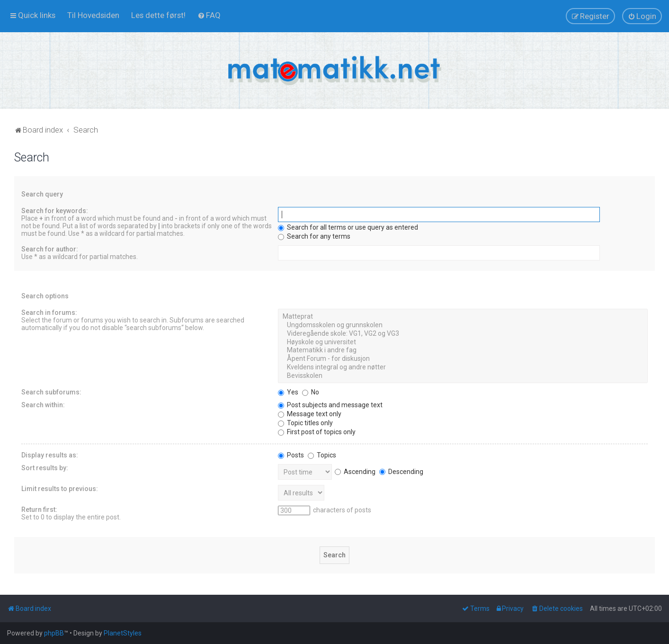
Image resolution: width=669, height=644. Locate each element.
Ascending (355, 472)
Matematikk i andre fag (463, 350)
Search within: (43, 405)
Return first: (39, 510)
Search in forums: (49, 313)
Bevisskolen (463, 376)
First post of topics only (317, 432)
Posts (291, 455)
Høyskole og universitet (463, 342)
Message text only (310, 414)
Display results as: (50, 455)
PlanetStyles (123, 633)
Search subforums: (51, 392)
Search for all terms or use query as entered (348, 227)
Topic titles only (305, 423)
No (311, 392)
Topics (322, 455)
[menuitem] (93, 15)
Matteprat (463, 317)
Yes (288, 392)
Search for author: (50, 249)
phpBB (54, 633)
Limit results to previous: (60, 489)
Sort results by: (45, 468)
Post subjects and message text (330, 405)
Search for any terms (314, 236)
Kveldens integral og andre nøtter (463, 367)
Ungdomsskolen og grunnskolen (463, 325)
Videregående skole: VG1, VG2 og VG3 (463, 334)
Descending (401, 472)
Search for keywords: (55, 211)
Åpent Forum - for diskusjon (463, 359)
